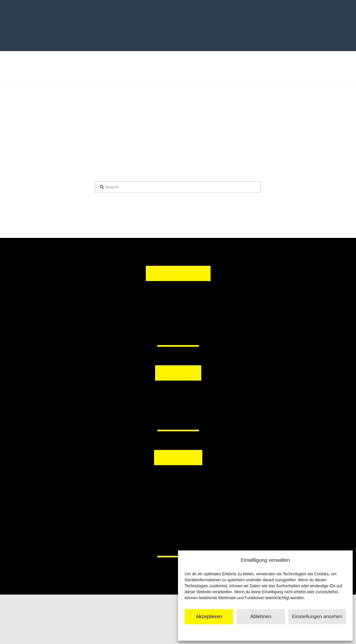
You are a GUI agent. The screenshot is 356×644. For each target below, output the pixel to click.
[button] (144, 397)
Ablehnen (261, 616)
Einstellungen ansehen (317, 616)
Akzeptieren (209, 616)
